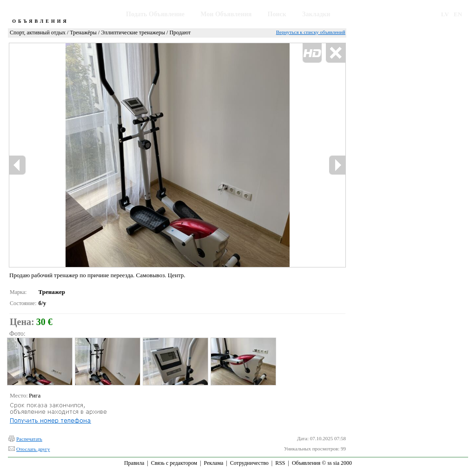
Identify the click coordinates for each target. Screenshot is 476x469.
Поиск (277, 14)
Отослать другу (33, 449)
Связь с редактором (174, 463)
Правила (134, 463)
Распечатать (29, 439)
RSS (280, 463)
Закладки (316, 14)
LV (445, 14)
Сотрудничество (249, 463)
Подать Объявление (155, 14)
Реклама (213, 463)
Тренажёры (83, 33)
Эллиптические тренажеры (133, 33)
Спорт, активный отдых (38, 33)
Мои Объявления (226, 14)
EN (458, 14)
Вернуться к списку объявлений (311, 32)
